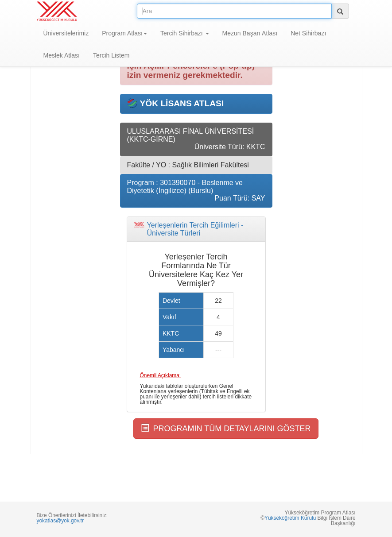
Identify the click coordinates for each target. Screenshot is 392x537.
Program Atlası (124, 33)
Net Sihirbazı (308, 33)
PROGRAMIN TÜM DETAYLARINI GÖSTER (226, 428)
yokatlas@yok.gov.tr (60, 521)
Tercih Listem (111, 55)
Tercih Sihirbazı (185, 33)
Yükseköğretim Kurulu (290, 518)
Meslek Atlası (62, 55)
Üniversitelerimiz (66, 33)
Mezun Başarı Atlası (250, 33)
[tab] (196, 229)
